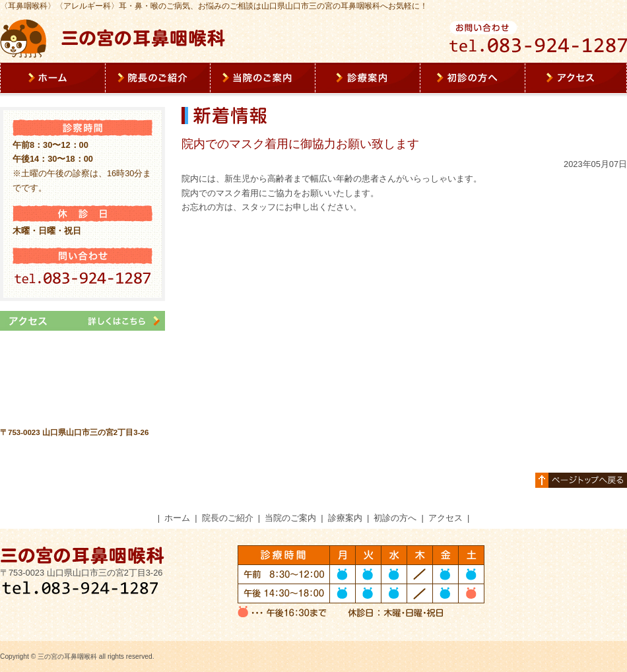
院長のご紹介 (228, 518)
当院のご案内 (290, 518)
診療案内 (345, 518)
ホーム (177, 518)
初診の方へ (395, 518)
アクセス (445, 518)
